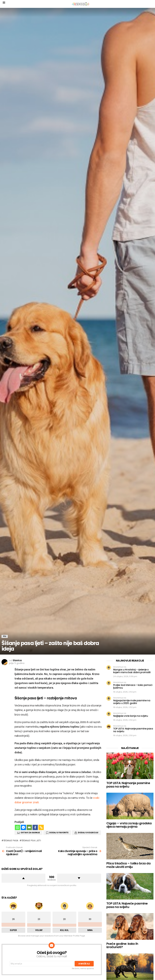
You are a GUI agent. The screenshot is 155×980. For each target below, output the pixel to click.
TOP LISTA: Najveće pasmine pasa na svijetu (127, 905)
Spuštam (79, 878)
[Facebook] (35, 827)
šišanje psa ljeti (31, 840)
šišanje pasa (11, 840)
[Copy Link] (41, 827)
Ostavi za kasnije (30, 833)
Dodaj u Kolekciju (88, 833)
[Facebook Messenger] (23, 827)
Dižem (23, 878)
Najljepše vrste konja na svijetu (131, 716)
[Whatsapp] (17, 827)
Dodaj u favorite (59, 833)
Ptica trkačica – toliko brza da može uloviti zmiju (129, 865)
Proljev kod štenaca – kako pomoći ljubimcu (133, 686)
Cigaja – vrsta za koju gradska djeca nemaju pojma (129, 825)
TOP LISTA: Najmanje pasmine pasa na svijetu (133, 730)
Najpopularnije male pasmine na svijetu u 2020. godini (132, 702)
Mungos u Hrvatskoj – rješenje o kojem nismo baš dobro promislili (132, 671)
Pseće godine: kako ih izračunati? (122, 945)
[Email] (29, 827)
